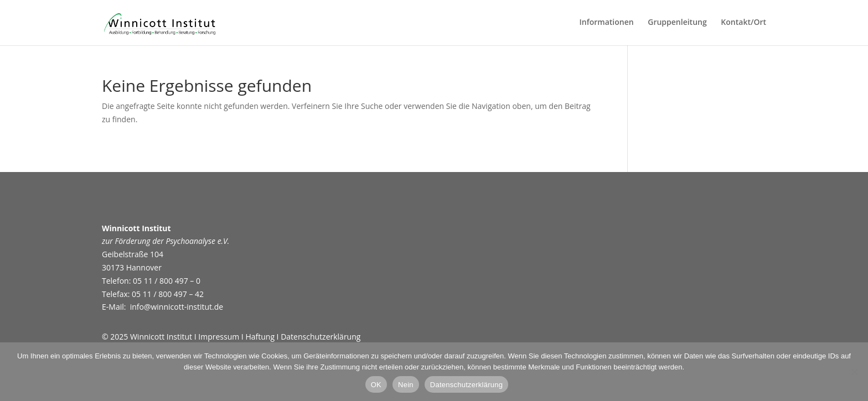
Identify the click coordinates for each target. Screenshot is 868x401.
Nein (406, 385)
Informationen (606, 23)
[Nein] (854, 372)
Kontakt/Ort (743, 23)
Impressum (219, 337)
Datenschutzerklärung (321, 337)
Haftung (259, 337)
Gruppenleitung (677, 23)
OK (376, 385)
